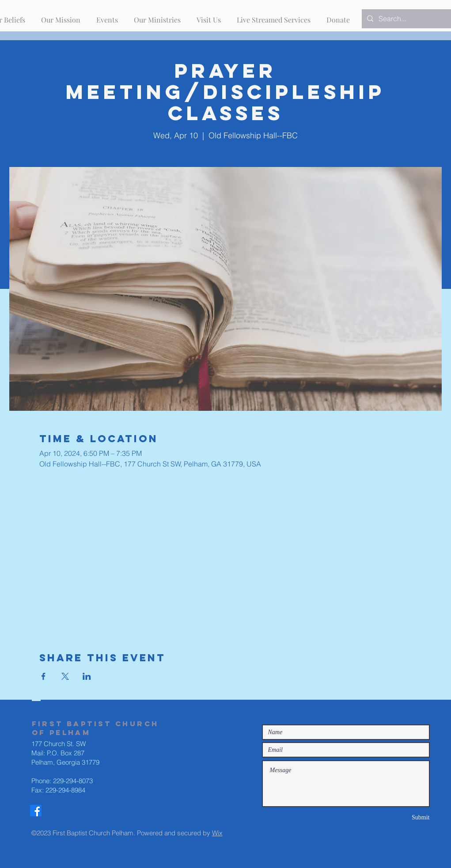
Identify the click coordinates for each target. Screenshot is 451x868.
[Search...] (410, 19)
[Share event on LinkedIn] (87, 676)
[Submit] (398, 817)
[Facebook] (36, 811)
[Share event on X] (65, 676)
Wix (217, 833)
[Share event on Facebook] (44, 676)
